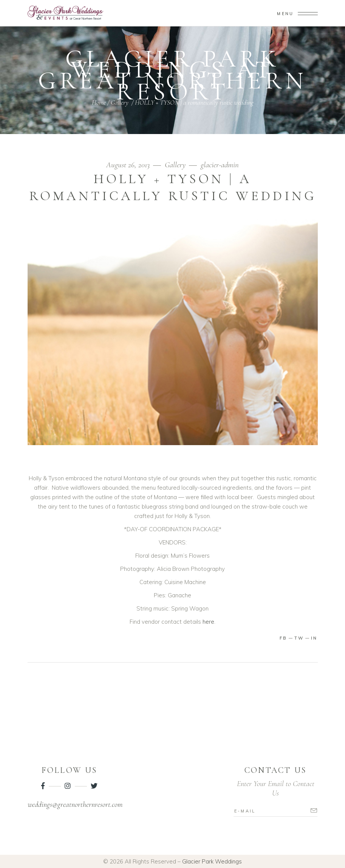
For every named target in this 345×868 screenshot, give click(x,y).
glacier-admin (220, 165)
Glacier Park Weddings (212, 861)
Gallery (120, 102)
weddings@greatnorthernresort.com (75, 805)
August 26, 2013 (129, 165)
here (208, 622)
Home (99, 102)
